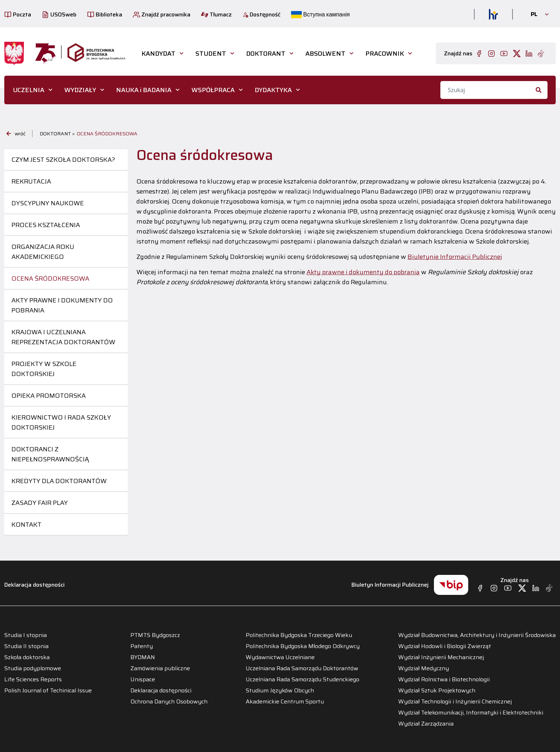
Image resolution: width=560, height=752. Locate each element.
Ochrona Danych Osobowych (169, 702)
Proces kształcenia (46, 225)
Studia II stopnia (26, 646)
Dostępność (261, 14)
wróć (16, 134)
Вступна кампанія (320, 14)
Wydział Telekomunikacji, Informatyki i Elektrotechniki (471, 713)
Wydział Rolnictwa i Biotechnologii (444, 680)
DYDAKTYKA (273, 90)
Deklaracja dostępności (34, 585)
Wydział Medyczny (424, 668)
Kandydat (158, 54)
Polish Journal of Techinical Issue (48, 691)
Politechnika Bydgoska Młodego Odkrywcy (303, 646)
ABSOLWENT (325, 54)
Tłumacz (216, 14)
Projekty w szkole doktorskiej (44, 369)
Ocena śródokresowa (50, 279)
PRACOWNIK (385, 54)
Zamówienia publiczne (160, 668)
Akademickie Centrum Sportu (285, 702)
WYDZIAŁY (80, 90)
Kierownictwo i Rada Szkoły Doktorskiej (61, 422)
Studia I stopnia (26, 635)
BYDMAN (143, 657)
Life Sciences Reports (33, 680)
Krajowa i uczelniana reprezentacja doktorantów (63, 337)
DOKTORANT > (57, 134)
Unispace (143, 680)
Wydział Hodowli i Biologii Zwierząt (445, 646)
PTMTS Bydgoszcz (155, 635)
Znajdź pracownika (162, 14)
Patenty (142, 646)
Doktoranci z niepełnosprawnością (50, 454)
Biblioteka (105, 14)
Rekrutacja (31, 181)
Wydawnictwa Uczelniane (280, 657)
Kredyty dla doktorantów (59, 481)
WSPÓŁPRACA (213, 90)
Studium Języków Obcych (280, 691)
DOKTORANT (266, 54)
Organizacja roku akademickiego (43, 252)
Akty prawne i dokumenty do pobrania (62, 305)
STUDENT (211, 54)
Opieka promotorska (49, 396)
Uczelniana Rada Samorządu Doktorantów (302, 668)
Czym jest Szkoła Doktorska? (63, 160)
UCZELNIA (29, 90)
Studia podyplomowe (33, 668)
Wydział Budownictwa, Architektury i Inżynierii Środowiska (477, 635)
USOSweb (59, 14)
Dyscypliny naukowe (48, 203)
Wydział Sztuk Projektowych (437, 691)
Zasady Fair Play (40, 503)
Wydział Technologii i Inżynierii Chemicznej (455, 702)
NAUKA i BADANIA (144, 90)
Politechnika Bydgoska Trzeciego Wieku (299, 635)
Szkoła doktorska (27, 657)
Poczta (18, 14)
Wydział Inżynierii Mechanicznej (441, 657)
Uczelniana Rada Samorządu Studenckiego (302, 680)
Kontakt (26, 525)
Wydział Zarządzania (426, 724)
